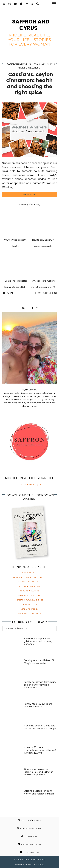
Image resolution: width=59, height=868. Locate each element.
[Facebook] (21, 4)
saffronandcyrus (19, 64)
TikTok (29, 836)
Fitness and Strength (29, 582)
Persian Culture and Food (29, 600)
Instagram (29, 828)
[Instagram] (10, 4)
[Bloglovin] (27, 4)
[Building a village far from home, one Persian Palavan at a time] (12, 799)
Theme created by (30, 864)
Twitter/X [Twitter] (30, 820)
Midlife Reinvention (29, 586)
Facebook (29, 844)
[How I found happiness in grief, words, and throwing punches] (12, 647)
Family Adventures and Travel (30, 577)
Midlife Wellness (29, 68)
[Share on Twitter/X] (8, 293)
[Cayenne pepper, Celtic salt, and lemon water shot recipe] (12, 734)
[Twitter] (4, 4)
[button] (55, 4)
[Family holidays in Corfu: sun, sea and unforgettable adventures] (12, 690)
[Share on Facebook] (4, 293)
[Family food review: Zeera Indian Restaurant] (12, 712)
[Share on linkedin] (12, 293)
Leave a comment (46, 293)
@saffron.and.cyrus (31, 484)
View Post (30, 194)
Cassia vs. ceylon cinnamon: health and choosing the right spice (30, 83)
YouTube (29, 852)
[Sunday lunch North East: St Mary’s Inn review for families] (12, 669)
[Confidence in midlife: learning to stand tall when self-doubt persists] (12, 778)
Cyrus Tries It (30, 573)
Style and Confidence (29, 614)
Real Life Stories (29, 609)
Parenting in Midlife (29, 595)
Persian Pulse (29, 605)
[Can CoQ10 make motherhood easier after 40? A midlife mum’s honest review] (12, 756)
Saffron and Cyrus (31, 25)
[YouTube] (15, 4)
